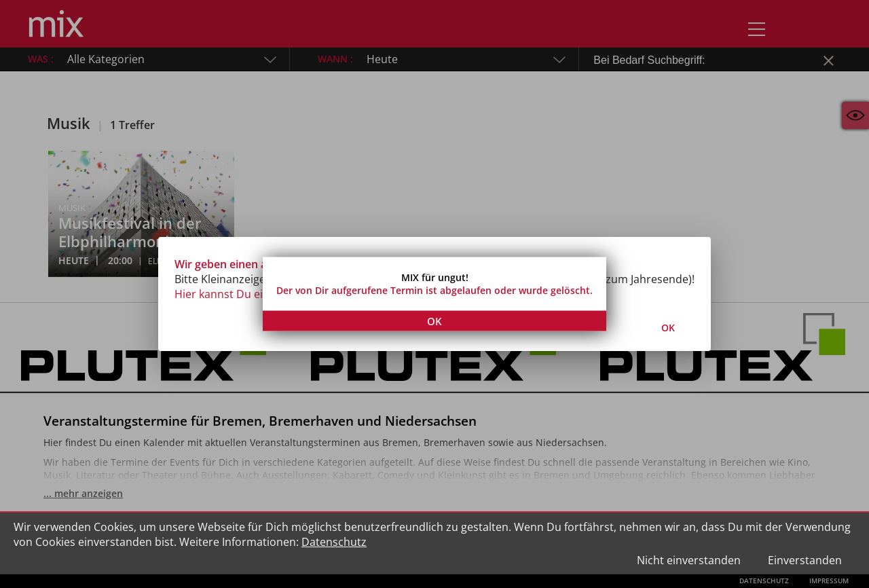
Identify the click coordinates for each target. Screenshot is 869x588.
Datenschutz (334, 542)
